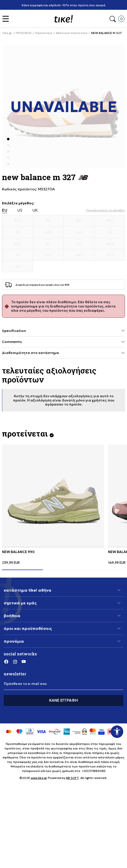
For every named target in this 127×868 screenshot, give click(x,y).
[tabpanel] (53, 505)
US (20, 210)
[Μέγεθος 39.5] (110, 221)
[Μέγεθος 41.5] (79, 232)
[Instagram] (15, 661)
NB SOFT (72, 778)
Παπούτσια (44, 33)
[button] (7, 19)
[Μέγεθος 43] (48, 244)
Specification (63, 331)
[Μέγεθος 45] (18, 255)
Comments (63, 342)
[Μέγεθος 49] (18, 267)
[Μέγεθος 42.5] (18, 244)
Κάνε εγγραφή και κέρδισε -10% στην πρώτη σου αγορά (65, 5)
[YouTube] (24, 661)
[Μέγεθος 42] (110, 232)
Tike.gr (7, 33)
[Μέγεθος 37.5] (18, 221)
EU (5, 210)
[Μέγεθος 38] (48, 221)
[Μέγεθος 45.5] (48, 255)
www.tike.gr (39, 778)
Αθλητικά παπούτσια (71, 33)
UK (35, 210)
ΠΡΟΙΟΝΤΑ (24, 33)
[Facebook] (6, 661)
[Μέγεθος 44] (79, 244)
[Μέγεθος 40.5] (48, 232)
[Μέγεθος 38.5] (79, 221)
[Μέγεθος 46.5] (79, 255)
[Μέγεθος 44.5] (110, 244)
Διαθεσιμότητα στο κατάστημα (63, 353)
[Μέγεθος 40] (18, 232)
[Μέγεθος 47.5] (110, 255)
